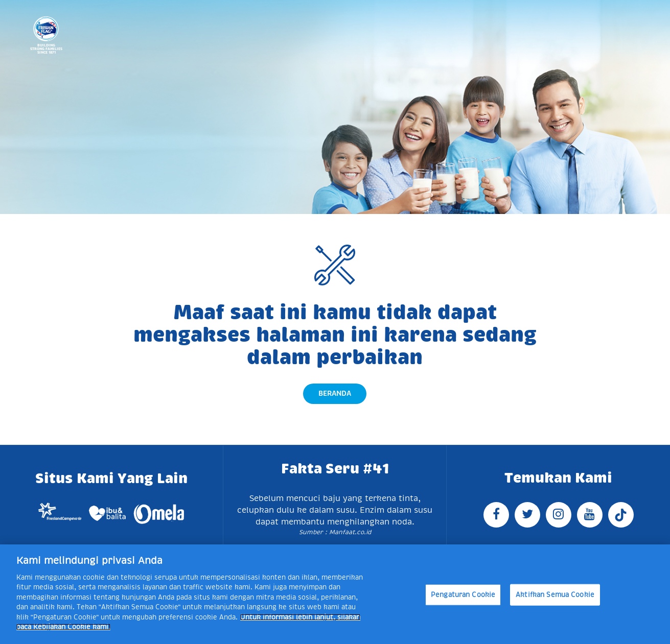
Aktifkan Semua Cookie (555, 595)
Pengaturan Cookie (463, 595)
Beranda (335, 393)
